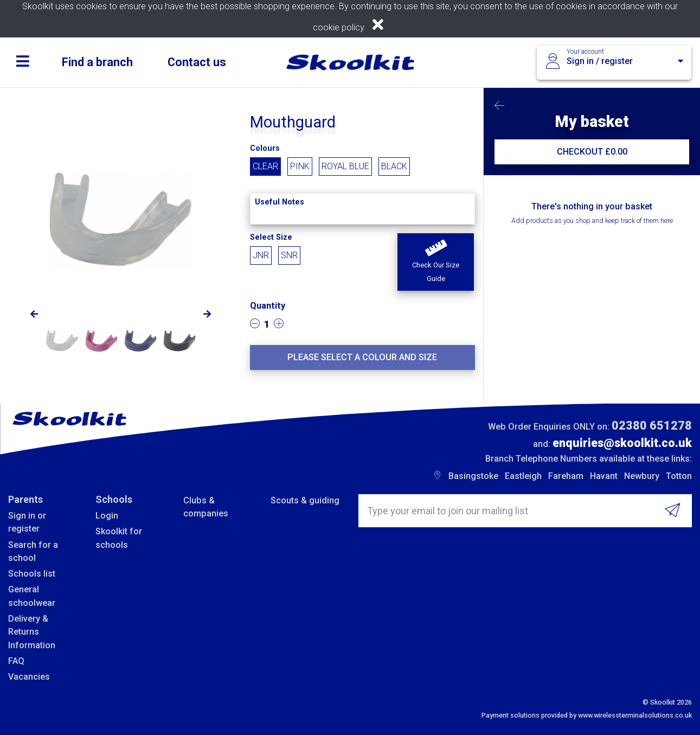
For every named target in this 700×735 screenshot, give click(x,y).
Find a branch (97, 62)
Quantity (268, 306)
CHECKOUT (592, 152)
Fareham (566, 476)
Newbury (642, 476)
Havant (604, 476)
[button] (435, 262)
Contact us (197, 62)
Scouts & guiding (305, 500)
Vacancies (29, 677)
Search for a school (33, 551)
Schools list (32, 574)
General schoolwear (32, 596)
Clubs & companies (206, 507)
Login (107, 516)
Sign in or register (27, 522)
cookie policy (338, 27)
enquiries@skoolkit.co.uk (622, 443)
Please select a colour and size (362, 357)
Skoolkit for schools (119, 538)
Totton (679, 476)
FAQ (16, 661)
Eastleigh (523, 476)
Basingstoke (473, 476)
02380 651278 (652, 426)
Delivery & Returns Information (32, 632)
